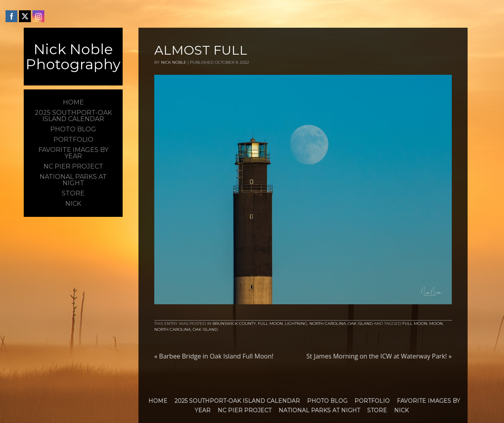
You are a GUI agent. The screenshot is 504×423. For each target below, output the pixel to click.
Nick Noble (174, 62)
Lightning (296, 323)
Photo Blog (327, 401)
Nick (401, 410)
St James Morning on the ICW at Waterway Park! (379, 356)
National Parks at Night (319, 410)
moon (436, 323)
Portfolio (372, 401)
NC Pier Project (244, 410)
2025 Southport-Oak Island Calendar (237, 401)
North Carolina (328, 323)
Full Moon (270, 323)
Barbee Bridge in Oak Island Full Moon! (214, 356)
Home (158, 401)
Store (377, 410)
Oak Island (360, 323)
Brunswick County (234, 323)
